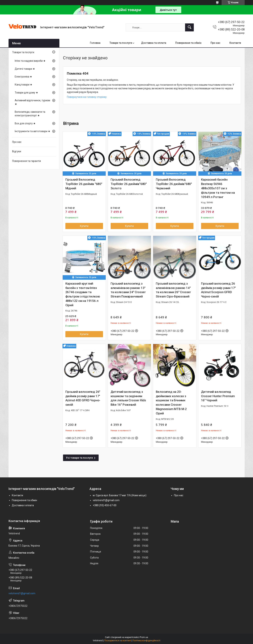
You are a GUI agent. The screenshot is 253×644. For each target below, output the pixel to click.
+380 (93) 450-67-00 (105, 505)
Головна (95, 43)
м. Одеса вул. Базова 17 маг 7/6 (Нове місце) (120, 495)
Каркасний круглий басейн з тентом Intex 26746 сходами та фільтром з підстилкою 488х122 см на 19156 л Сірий (83, 294)
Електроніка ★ (23, 77)
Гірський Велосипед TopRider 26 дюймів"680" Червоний (174, 184)
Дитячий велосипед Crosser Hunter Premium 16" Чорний (218, 396)
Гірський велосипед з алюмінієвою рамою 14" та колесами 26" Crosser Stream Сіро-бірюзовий (173, 290)
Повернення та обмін (188, 43)
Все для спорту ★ (25, 123)
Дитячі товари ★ (25, 69)
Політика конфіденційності (146, 641)
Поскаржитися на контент (118, 641)
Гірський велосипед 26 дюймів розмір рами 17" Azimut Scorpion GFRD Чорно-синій (218, 290)
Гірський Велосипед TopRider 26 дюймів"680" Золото (129, 184)
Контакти (235, 43)
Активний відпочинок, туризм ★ (32, 102)
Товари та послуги (121, 43)
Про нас (215, 43)
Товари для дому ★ (26, 93)
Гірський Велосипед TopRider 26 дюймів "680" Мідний (84, 184)
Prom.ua (144, 637)
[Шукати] (189, 27)
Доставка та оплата (154, 43)
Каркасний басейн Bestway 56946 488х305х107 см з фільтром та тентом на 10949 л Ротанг (218, 188)
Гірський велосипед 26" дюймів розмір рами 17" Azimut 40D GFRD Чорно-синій (83, 398)
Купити (84, 226)
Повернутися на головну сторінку (87, 97)
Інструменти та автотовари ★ (33, 131)
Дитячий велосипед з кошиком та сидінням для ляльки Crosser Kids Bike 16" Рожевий (128, 398)
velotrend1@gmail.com (106, 500)
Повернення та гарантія (27, 161)
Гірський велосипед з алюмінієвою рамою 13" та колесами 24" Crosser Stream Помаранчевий (128, 290)
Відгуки (17, 151)
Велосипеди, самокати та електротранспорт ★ (30, 114)
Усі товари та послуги (79, 458)
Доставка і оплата (23, 505)
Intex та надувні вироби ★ (30, 61)
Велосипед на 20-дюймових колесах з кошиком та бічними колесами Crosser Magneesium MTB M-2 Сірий (171, 402)
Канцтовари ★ (24, 85)
